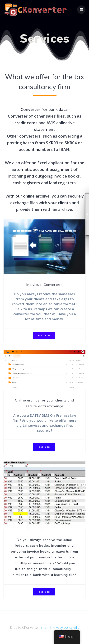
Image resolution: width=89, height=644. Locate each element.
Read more (44, 335)
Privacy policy (62, 627)
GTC (76, 627)
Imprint (46, 627)
